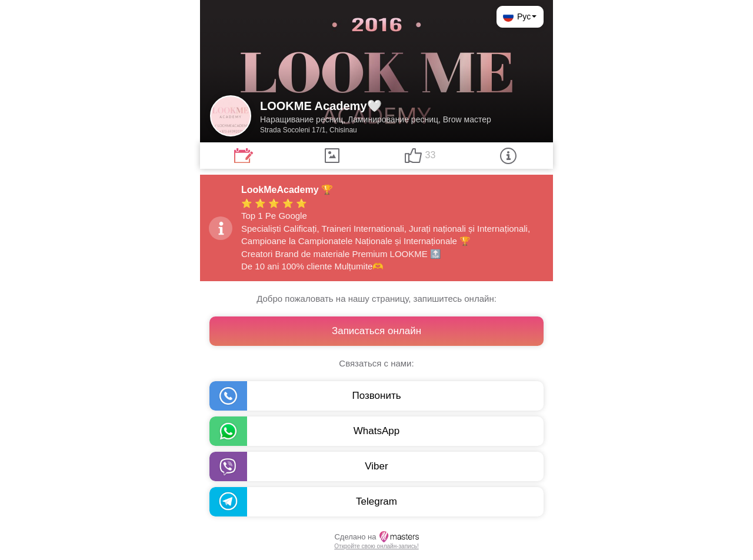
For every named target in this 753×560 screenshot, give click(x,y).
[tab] (244, 156)
